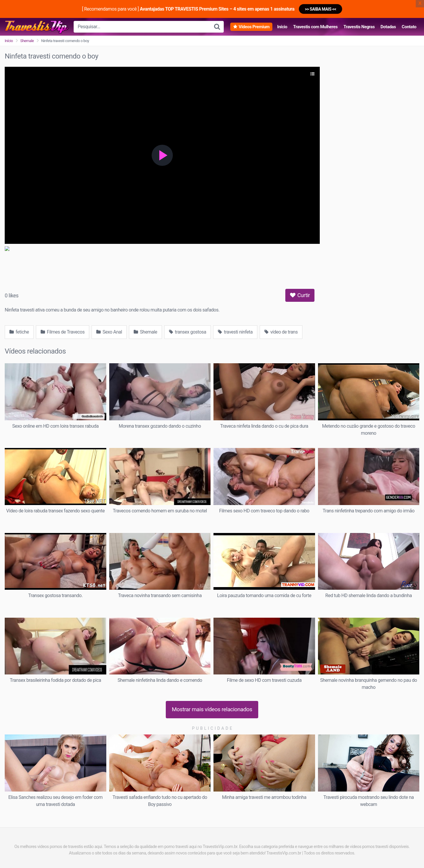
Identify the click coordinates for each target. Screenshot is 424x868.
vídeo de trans (281, 332)
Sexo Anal (109, 332)
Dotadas (388, 27)
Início (282, 27)
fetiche (19, 332)
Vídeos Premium (254, 27)
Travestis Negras (359, 27)
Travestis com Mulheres (315, 27)
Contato (409, 27)
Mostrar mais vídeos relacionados (212, 709)
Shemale (27, 41)
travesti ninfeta (235, 332)
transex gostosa (188, 332)
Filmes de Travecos (63, 332)
